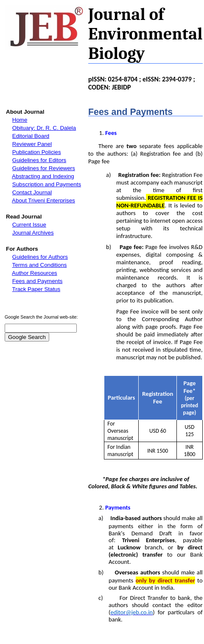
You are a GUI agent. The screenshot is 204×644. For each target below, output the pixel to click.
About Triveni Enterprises (43, 200)
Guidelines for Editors (39, 160)
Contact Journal (32, 192)
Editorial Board (31, 136)
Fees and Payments (38, 281)
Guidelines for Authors (40, 257)
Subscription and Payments (47, 184)
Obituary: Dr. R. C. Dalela (44, 128)
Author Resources (35, 273)
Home (20, 120)
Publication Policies (37, 152)
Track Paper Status (36, 289)
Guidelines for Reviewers (44, 168)
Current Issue (29, 225)
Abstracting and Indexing (43, 176)
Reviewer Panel (32, 144)
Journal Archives (33, 233)
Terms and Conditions (40, 265)
